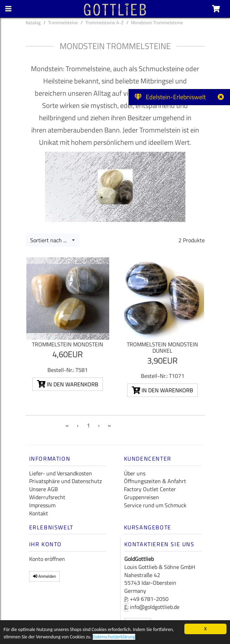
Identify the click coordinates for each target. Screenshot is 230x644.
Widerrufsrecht (47, 497)
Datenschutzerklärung (114, 638)
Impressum (42, 505)
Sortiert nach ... (50, 240)
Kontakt (39, 513)
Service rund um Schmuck (155, 505)
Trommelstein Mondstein (68, 344)
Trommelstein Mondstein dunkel (162, 347)
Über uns (135, 473)
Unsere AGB (44, 489)
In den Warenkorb (68, 384)
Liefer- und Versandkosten (61, 473)
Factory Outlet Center (150, 489)
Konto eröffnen (47, 559)
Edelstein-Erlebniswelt (170, 97)
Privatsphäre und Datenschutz (65, 481)
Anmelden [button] (44, 576)
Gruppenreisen (142, 497)
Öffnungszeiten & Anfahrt (155, 481)
